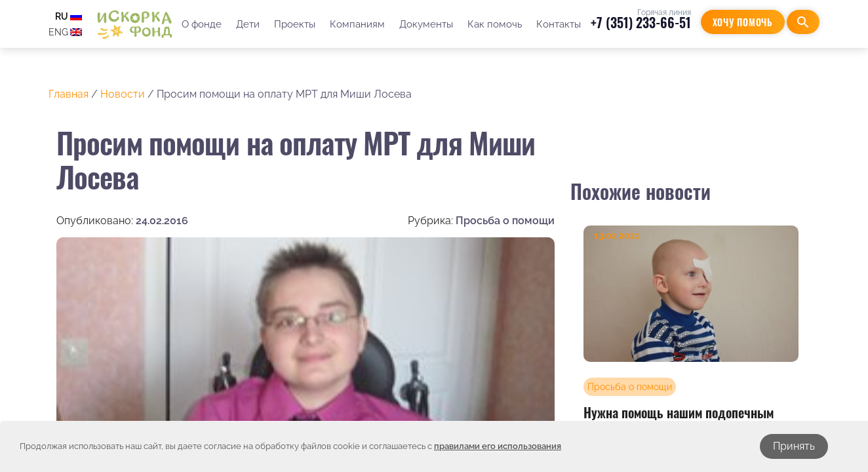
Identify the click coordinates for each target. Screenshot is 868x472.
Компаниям (357, 24)
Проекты (295, 24)
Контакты (559, 24)
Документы (426, 24)
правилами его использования (498, 446)
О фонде (202, 24)
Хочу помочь (743, 22)
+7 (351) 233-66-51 (641, 22)
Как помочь (495, 24)
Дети (248, 24)
